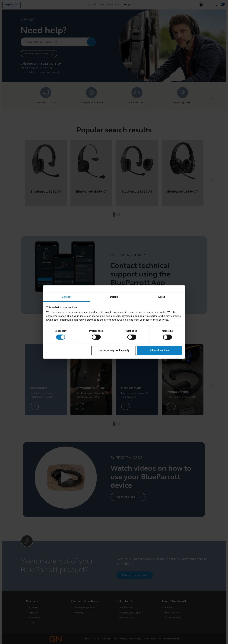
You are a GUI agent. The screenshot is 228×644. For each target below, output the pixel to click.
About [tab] (161, 297)
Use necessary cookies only (114, 350)
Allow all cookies (159, 350)
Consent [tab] (67, 297)
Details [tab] (114, 297)
